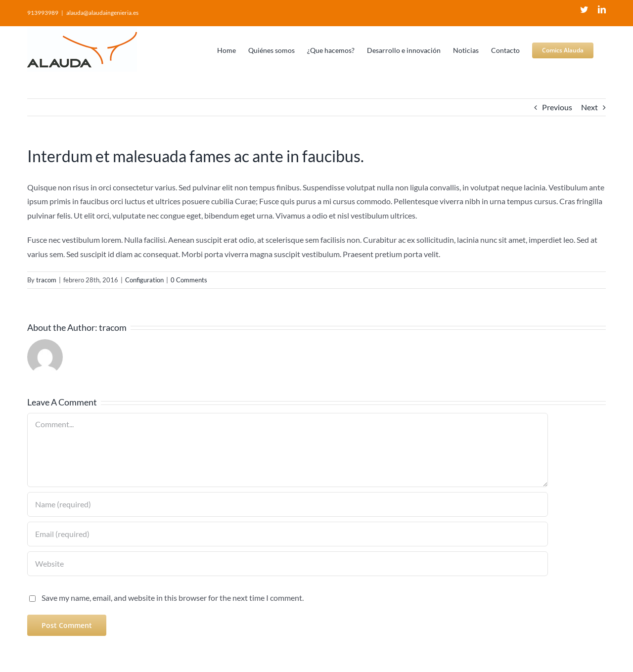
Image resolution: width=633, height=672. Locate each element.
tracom (46, 280)
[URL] (288, 564)
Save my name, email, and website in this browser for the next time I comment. (173, 598)
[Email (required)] (288, 534)
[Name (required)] (288, 504)
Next (589, 107)
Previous (557, 107)
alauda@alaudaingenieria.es (102, 13)
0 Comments (189, 280)
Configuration (144, 280)
